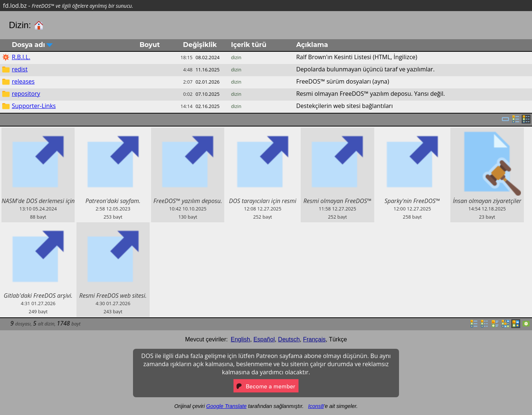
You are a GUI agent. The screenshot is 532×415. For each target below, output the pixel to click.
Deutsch (289, 339)
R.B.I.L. (21, 57)
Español (264, 339)
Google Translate (226, 406)
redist (20, 69)
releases (23, 81)
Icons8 (316, 406)
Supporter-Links (34, 106)
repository (26, 94)
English (241, 339)
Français (314, 339)
